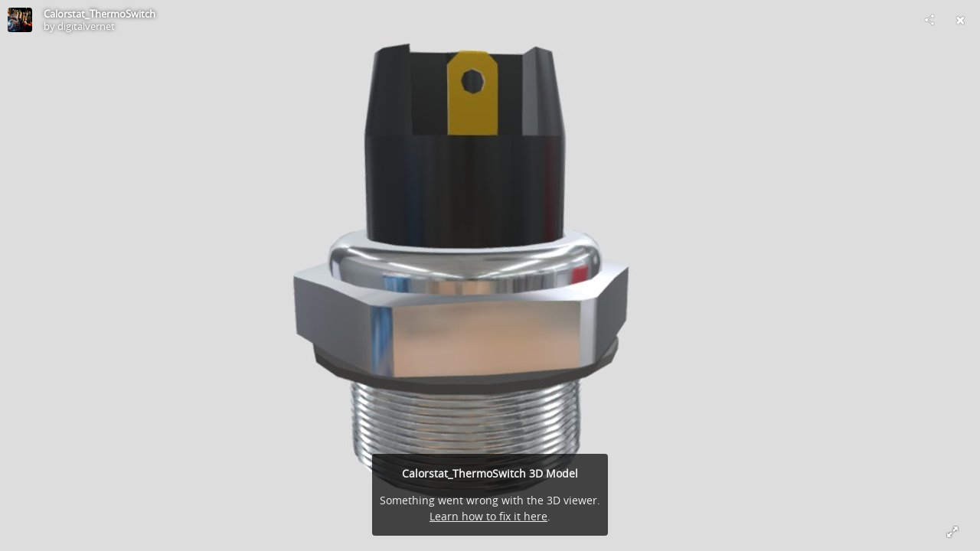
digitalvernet (86, 26)
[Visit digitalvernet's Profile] (20, 20)
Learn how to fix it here (488, 516)
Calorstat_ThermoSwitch (100, 14)
